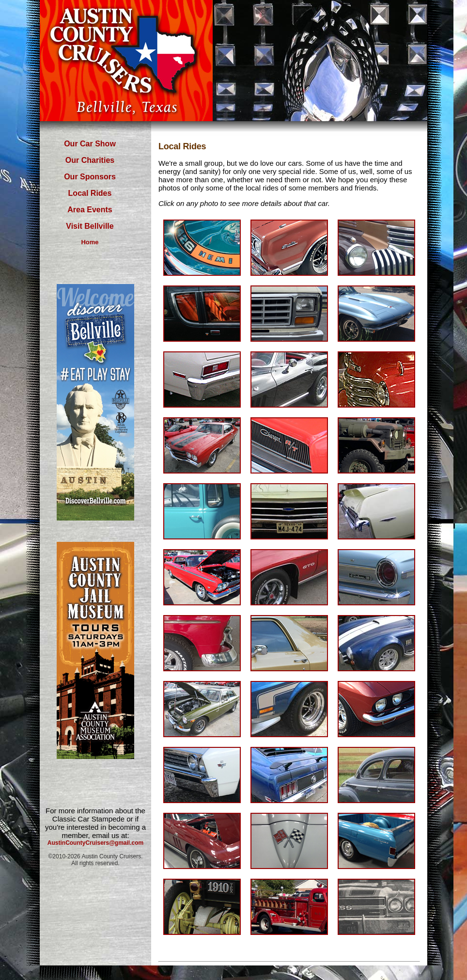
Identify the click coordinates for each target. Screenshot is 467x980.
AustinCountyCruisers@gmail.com (95, 843)
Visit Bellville (90, 226)
